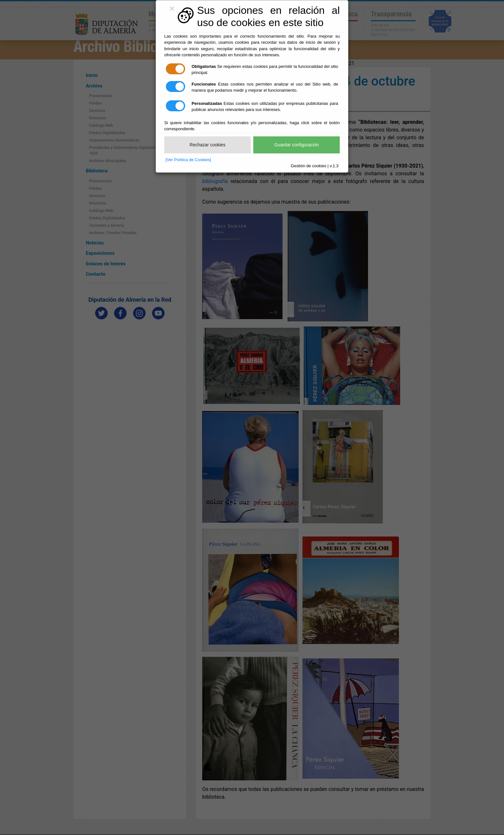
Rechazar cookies (207, 145)
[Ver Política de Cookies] (188, 160)
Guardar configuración (297, 145)
